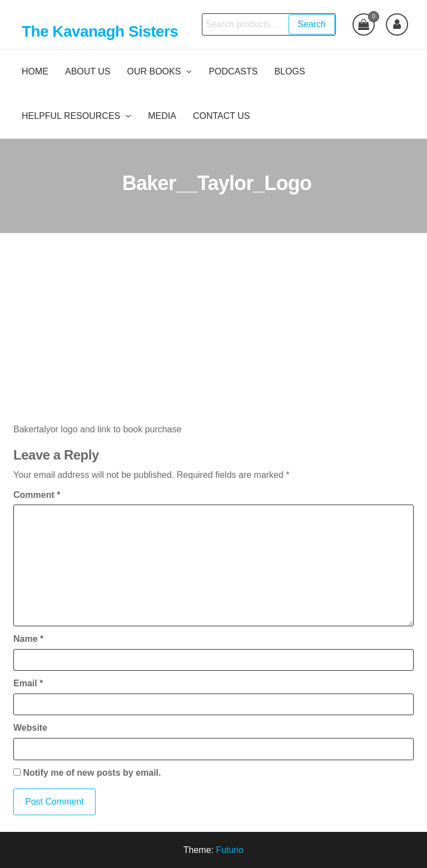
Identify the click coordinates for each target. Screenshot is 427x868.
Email (28, 683)
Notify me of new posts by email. (92, 773)
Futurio (230, 850)
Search (312, 24)
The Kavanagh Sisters (100, 31)
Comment (37, 495)
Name (28, 639)
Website (30, 728)
